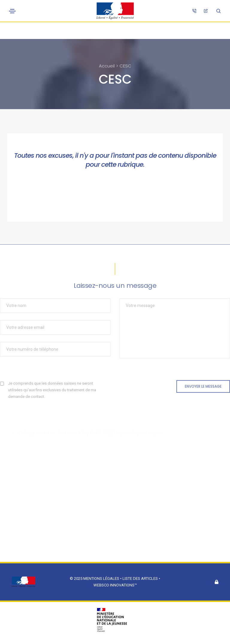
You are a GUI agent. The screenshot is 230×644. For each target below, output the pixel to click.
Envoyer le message (203, 386)
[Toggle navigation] (12, 11)
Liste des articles (141, 578)
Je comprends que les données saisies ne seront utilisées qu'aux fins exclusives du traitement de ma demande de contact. (52, 390)
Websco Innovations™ (115, 585)
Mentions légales (101, 578)
